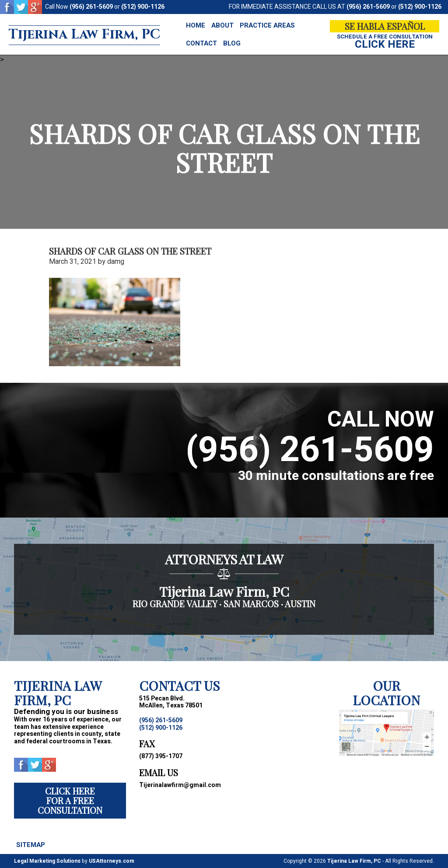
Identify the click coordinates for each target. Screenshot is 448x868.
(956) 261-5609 (91, 7)
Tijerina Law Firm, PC (84, 35)
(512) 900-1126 (143, 7)
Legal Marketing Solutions (47, 861)
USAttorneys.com (112, 861)
